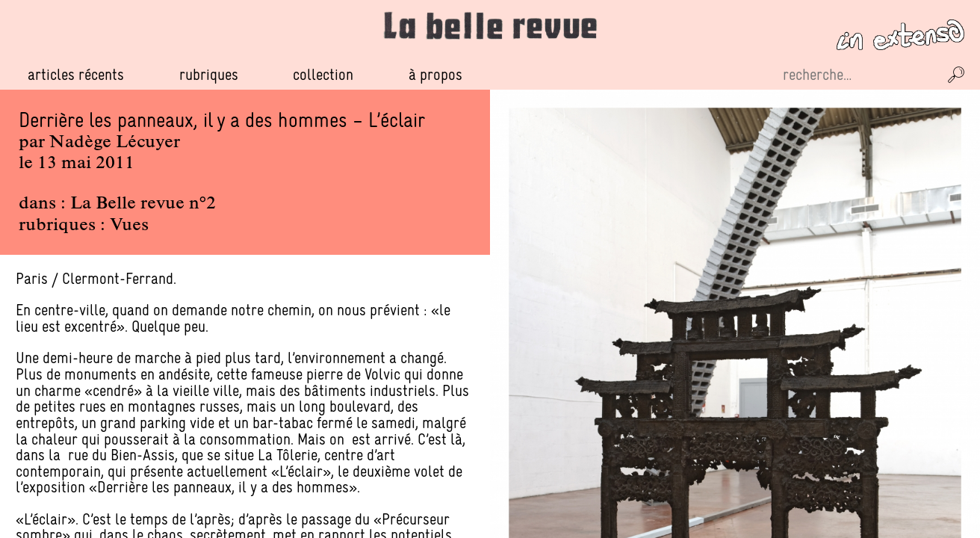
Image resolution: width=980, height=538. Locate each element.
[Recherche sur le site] (859, 75)
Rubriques (209, 75)
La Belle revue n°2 (143, 204)
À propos (435, 74)
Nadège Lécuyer (115, 143)
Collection (323, 74)
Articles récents (76, 74)
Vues (129, 226)
